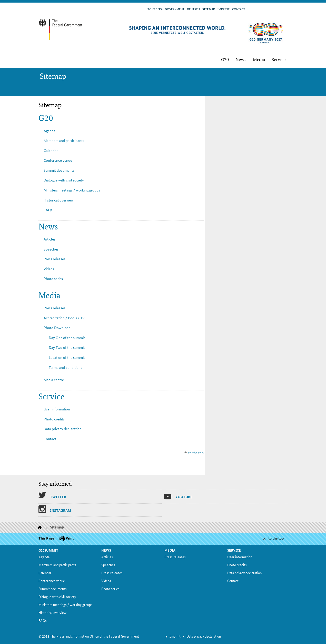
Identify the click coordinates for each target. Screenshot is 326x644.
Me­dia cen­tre (54, 380)
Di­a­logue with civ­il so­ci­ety (64, 180)
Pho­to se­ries (53, 278)
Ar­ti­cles (50, 239)
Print (70, 538)
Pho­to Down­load (57, 328)
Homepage (40, 527)
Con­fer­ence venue (58, 160)
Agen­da (50, 131)
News (241, 59)
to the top (196, 453)
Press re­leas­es (55, 259)
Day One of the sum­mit (67, 338)
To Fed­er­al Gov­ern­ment (166, 9)
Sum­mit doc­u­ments (59, 170)
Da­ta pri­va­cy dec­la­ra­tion (63, 429)
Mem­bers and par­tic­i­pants (64, 140)
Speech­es (51, 249)
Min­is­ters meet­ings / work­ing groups (72, 190)
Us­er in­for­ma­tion (57, 409)
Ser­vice (279, 59)
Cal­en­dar (51, 150)
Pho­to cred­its (54, 419)
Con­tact (239, 9)
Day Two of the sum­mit (67, 347)
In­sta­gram (61, 510)
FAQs (48, 210)
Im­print (224, 9)
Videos (49, 269)
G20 (225, 59)
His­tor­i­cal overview (59, 200)
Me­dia (259, 59)
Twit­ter (58, 497)
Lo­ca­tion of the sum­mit (67, 357)
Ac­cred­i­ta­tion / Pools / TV (64, 318)
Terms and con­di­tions (65, 367)
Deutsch (193, 9)
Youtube (184, 497)
